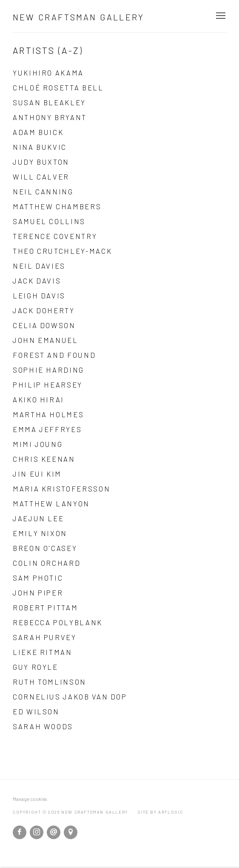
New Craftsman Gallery (78, 17)
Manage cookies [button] (30, 799)
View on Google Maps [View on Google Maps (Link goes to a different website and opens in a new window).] (71, 832)
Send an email (54, 832)
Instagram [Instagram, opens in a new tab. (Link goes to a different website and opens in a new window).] (37, 832)
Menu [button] (220, 16)
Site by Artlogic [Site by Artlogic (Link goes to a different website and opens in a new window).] (161, 812)
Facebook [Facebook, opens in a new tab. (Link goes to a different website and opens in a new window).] (20, 832)
